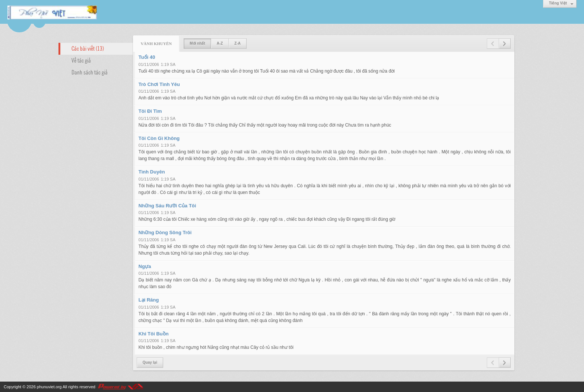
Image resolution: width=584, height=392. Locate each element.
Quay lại (150, 362)
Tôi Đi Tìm (150, 111)
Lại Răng (149, 300)
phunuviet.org (49, 387)
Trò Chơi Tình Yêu (159, 84)
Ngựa (145, 266)
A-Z (220, 43)
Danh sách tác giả (90, 72)
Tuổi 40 (147, 57)
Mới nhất (197, 43)
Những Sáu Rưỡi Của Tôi (167, 206)
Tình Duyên (152, 172)
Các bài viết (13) (88, 48)
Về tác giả (81, 60)
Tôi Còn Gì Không (159, 138)
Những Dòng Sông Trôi (165, 232)
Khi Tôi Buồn (154, 334)
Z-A (237, 43)
